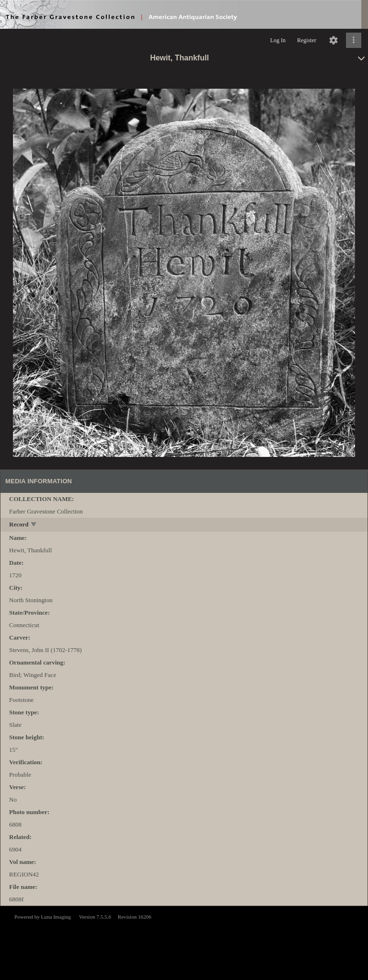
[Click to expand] (354, 40)
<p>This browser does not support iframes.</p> (184, 942)
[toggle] (34, 525)
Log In (278, 40)
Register (307, 40)
